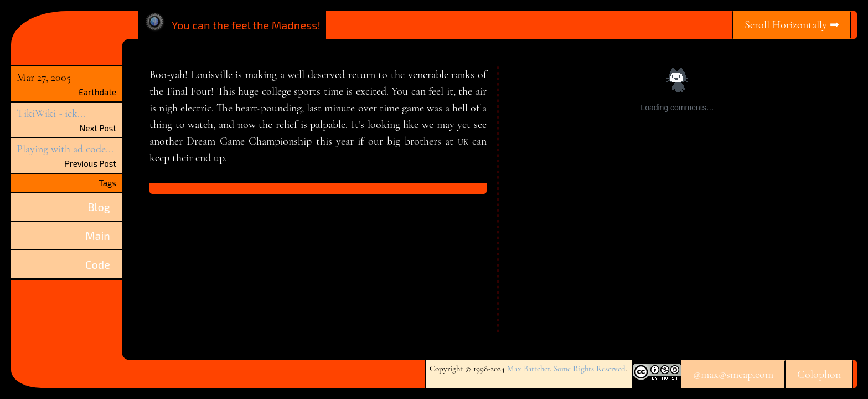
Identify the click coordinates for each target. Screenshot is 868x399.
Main (98, 236)
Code (98, 264)
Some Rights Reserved (590, 369)
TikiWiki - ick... (51, 114)
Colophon (819, 375)
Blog (99, 207)
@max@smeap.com (733, 375)
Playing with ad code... (65, 149)
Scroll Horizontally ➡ (792, 25)
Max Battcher (528, 369)
